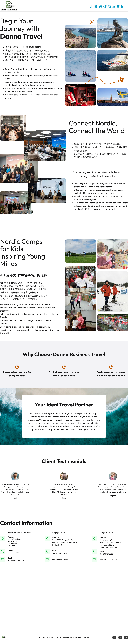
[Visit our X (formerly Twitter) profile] (120, 637)
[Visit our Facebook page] (114, 637)
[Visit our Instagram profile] (126, 637)
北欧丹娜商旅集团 (108, 6)
